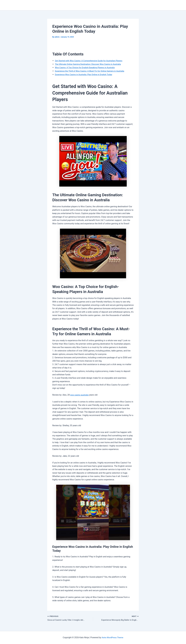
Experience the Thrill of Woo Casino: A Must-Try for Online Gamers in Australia (91, 71)
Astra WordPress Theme (112, 637)
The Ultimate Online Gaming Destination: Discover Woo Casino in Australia (89, 64)
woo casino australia (80, 395)
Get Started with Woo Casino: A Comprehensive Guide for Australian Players (90, 61)
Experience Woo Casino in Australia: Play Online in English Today (84, 74)
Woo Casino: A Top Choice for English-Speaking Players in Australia (86, 68)
